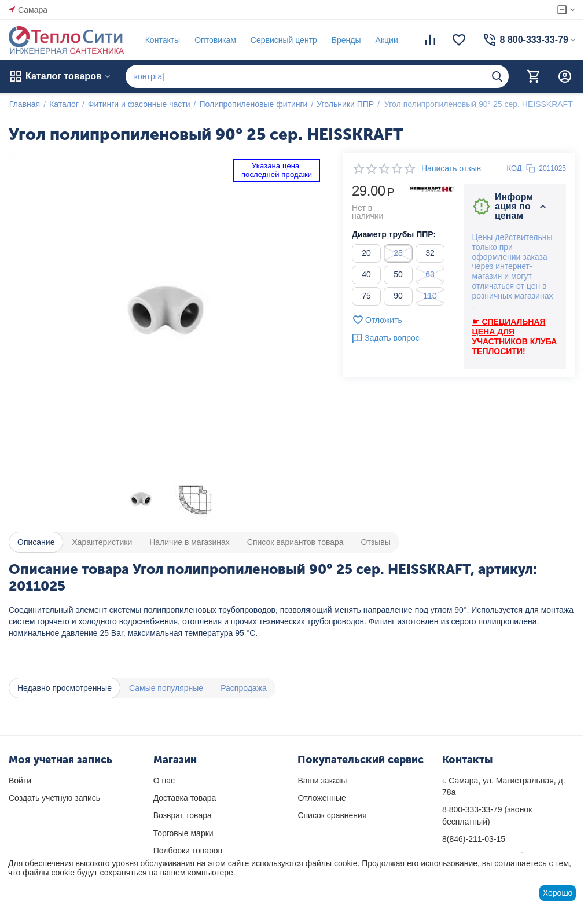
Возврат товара (183, 815)
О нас (164, 781)
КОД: (516, 168)
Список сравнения (332, 815)
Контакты (162, 40)
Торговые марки (183, 833)
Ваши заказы (322, 781)
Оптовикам (215, 40)
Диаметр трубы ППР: (394, 234)
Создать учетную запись (54, 798)
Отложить (377, 320)
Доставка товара (185, 798)
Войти (20, 781)
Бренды (346, 40)
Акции (386, 40)
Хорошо (558, 893)
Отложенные (321, 798)
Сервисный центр (283, 40)
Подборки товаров (188, 851)
